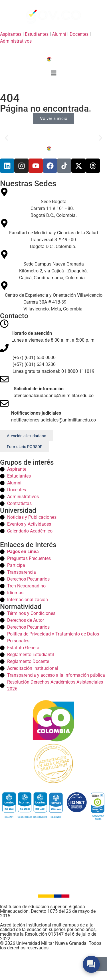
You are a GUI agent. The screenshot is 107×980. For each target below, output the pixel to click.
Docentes (79, 34)
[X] (78, 166)
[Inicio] (54, 59)
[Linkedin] (7, 166)
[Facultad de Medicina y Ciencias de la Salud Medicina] (53, 234)
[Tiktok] (64, 166)
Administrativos (16, 41)
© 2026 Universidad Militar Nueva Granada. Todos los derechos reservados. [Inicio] (51, 946)
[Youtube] (36, 166)
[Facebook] (50, 166)
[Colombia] (54, 721)
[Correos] (53, 387)
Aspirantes (11, 34)
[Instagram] (21, 166)
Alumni (59, 34)
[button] (53, 74)
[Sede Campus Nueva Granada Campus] (53, 266)
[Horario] (53, 331)
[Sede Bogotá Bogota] (53, 203)
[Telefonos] (53, 359)
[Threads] (93, 166)
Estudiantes (37, 34)
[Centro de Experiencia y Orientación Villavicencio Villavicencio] (53, 297)
